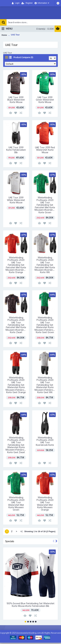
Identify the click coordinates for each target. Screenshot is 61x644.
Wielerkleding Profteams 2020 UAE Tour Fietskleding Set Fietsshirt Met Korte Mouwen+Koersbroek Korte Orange (17, 265)
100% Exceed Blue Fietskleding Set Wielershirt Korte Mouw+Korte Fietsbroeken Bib (31, 605)
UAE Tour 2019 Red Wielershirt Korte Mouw (45, 150)
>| (21, 531)
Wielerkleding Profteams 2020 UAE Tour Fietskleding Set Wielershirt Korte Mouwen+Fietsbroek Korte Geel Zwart (16, 445)
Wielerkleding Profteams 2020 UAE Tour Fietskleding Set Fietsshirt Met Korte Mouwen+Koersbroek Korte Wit (46, 265)
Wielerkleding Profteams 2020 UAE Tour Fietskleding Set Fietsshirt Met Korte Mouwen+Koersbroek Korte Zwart (17, 325)
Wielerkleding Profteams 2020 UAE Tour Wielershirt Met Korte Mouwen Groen (16, 504)
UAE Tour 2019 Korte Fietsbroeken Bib (16, 150)
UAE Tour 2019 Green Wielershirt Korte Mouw (45, 100)
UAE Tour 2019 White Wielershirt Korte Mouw (16, 200)
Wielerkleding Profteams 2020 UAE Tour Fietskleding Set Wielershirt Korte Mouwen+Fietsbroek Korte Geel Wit (45, 385)
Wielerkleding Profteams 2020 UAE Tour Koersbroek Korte (45, 441)
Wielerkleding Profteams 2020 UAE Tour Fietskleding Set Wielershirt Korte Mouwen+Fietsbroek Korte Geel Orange (16, 385)
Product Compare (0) (23, 57)
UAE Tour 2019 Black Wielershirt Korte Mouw (16, 100)
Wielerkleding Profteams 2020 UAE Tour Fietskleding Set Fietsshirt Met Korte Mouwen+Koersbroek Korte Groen (46, 205)
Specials (10, 541)
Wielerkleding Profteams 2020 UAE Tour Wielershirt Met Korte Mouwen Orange (45, 504)
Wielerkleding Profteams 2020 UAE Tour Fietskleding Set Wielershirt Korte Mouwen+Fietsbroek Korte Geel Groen (45, 325)
